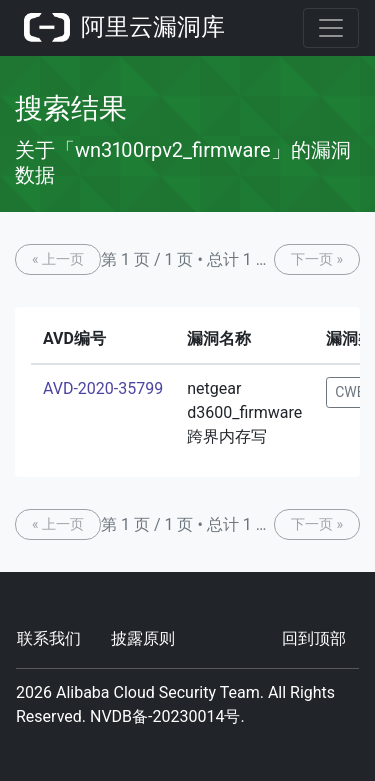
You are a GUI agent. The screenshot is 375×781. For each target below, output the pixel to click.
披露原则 (143, 638)
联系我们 (49, 638)
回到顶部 (314, 638)
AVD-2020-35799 (103, 388)
